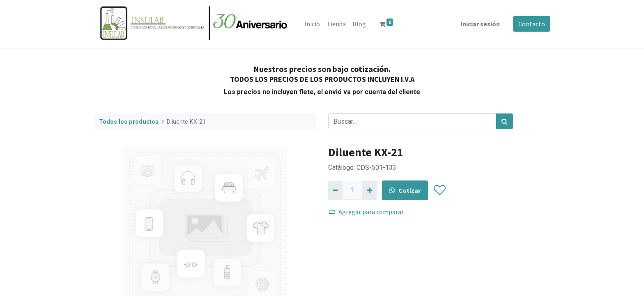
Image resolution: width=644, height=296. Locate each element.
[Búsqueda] (505, 121)
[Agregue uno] (369, 190)
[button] (439, 190)
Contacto (531, 24)
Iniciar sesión (480, 24)
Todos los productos (129, 122)
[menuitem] (313, 24)
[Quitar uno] (335, 190)
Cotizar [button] (405, 190)
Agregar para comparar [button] (366, 212)
